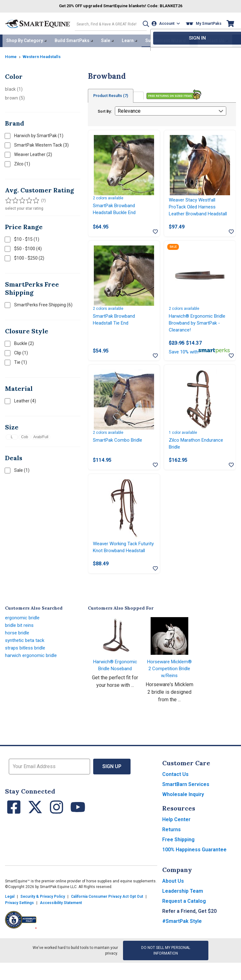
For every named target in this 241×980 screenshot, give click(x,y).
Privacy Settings (19, 923)
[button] (143, 23)
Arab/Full (41, 435)
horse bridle (18, 652)
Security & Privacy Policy (43, 916)
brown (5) (15, 96)
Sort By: (105, 110)
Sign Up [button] (112, 786)
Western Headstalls (44, 55)
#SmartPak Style (182, 941)
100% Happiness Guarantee (194, 869)
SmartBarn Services (186, 804)
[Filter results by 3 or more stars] (21, 199)
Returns (171, 849)
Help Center (176, 839)
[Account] (167, 23)
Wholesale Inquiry (183, 814)
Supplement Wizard (166, 40)
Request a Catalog (184, 921)
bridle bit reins (21, 645)
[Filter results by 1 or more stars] (8, 199)
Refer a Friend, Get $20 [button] (189, 931)
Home (11, 55)
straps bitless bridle (27, 668)
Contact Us (175, 794)
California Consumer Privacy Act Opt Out (107, 916)
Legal (10, 916)
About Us (173, 901)
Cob (24, 435)
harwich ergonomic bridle (32, 675)
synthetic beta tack (26, 660)
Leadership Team (183, 911)
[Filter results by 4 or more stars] (27, 199)
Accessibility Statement (61, 923)
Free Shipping (178, 859)
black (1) (14, 88)
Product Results (112, 94)
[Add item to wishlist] (155, 232)
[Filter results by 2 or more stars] (14, 199)
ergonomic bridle (24, 637)
